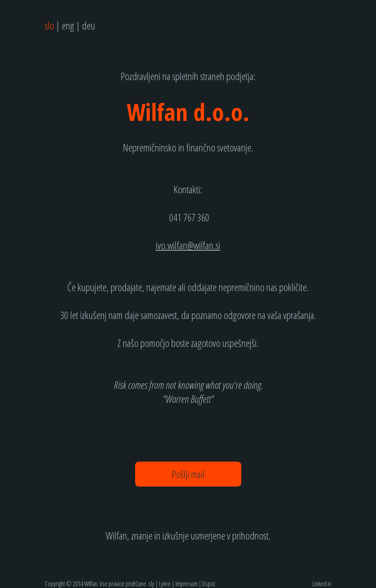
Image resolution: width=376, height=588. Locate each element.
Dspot (209, 584)
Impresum (187, 584)
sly (151, 584)
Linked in (322, 584)
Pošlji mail (188, 474)
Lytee (165, 584)
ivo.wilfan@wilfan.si (188, 245)
